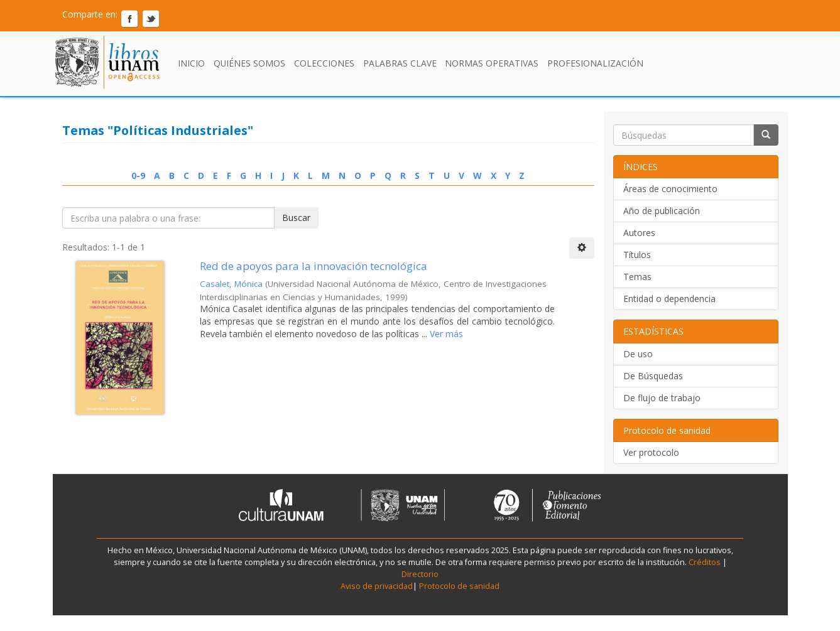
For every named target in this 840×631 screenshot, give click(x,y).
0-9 (138, 175)
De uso (638, 354)
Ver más (445, 334)
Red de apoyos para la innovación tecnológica (314, 266)
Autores (639, 233)
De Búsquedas (653, 376)
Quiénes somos (249, 63)
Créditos (705, 562)
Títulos (637, 255)
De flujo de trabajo (662, 398)
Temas (637, 277)
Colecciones (324, 63)
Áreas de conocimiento (670, 189)
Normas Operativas (492, 63)
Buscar (296, 218)
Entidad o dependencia (669, 299)
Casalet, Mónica (231, 284)
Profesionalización (595, 63)
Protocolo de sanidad (459, 586)
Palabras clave (400, 63)
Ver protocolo (651, 452)
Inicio (191, 63)
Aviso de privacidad (377, 586)
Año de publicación (662, 211)
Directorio (420, 574)
